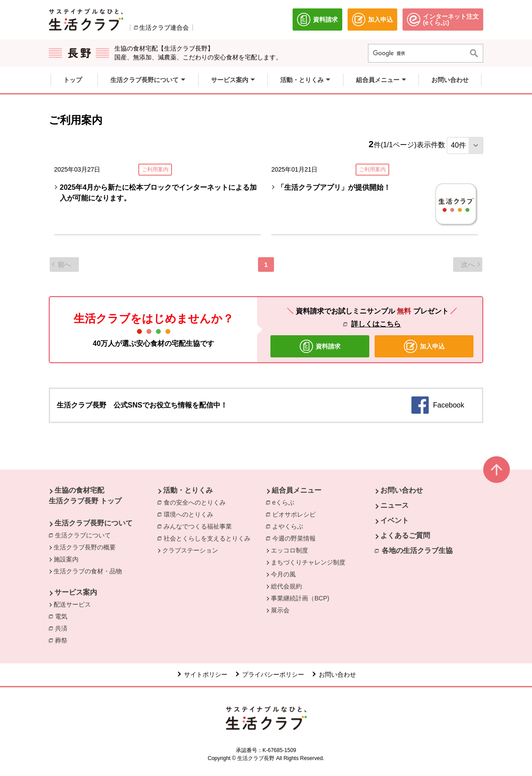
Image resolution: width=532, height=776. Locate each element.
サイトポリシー (206, 674)
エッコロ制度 (289, 550)
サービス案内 (76, 592)
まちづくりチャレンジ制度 (308, 562)
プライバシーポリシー (273, 674)
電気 (63, 616)
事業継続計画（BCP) (300, 598)
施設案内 (66, 559)
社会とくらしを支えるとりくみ (209, 538)
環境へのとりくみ (191, 514)
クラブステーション (190, 550)
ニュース (395, 505)
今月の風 (283, 574)
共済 (63, 628)
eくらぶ (286, 502)
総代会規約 (286, 586)
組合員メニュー (297, 490)
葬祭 (63, 640)
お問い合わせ (402, 490)
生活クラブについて (85, 535)
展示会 (280, 610)
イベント (395, 520)
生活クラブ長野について (94, 523)
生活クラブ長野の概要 (85, 547)
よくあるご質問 (405, 535)
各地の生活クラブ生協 (417, 551)
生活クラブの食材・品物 (88, 571)
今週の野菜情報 (296, 538)
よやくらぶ (290, 526)
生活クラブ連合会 (164, 27)
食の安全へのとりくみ (197, 502)
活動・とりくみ (188, 490)
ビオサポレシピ (296, 514)
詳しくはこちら (376, 324)
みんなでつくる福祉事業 (200, 526)
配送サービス (72, 604)
